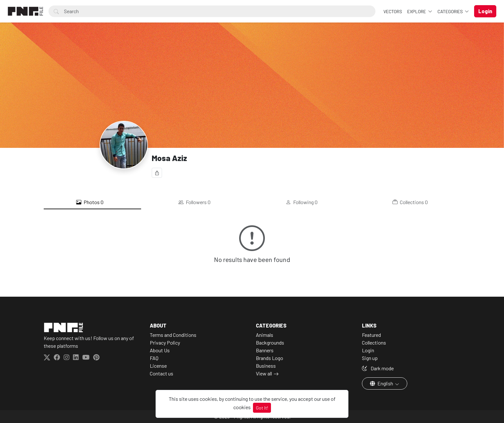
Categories (451, 11)
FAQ (154, 358)
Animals (265, 335)
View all (264, 373)
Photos (90, 202)
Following (302, 202)
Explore (417, 11)
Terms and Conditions (173, 335)
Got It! (262, 408)
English (382, 383)
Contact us (162, 373)
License (158, 366)
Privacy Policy (165, 342)
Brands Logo (270, 358)
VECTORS (393, 11)
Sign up (370, 358)
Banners (265, 350)
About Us (160, 350)
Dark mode (378, 368)
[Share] (157, 173)
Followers (194, 202)
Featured (371, 335)
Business (266, 366)
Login (368, 350)
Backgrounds (270, 342)
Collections (410, 202)
